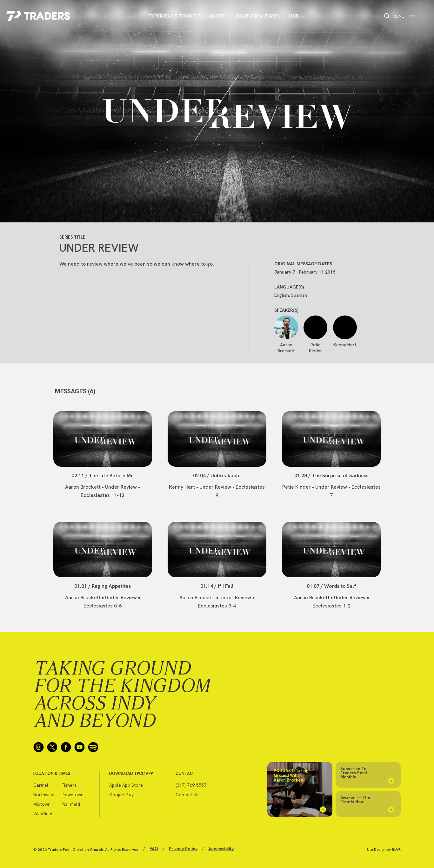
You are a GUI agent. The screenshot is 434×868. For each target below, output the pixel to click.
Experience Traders (175, 16)
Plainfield (71, 804)
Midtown (42, 804)
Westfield (43, 814)
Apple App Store (126, 785)
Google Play (121, 795)
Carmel (41, 785)
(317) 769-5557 (191, 785)
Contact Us (187, 795)
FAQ (154, 849)
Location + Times (257, 16)
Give (293, 16)
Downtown (73, 795)
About (217, 16)
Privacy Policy (183, 849)
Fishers (69, 785)
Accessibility (221, 849)
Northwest (44, 795)
